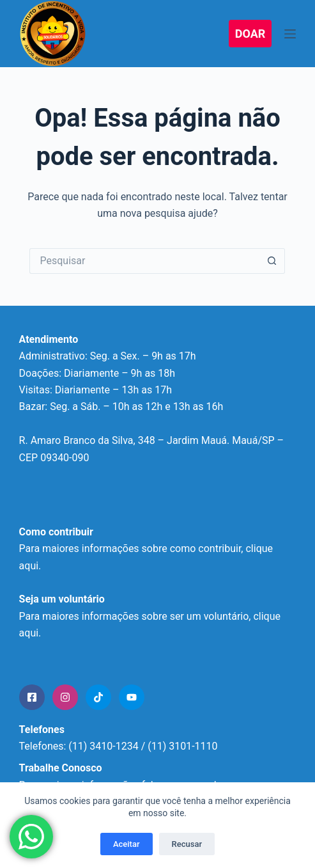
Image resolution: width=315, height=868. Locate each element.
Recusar (187, 844)
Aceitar (127, 844)
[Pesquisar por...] (144, 261)
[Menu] (290, 34)
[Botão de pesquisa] (272, 261)
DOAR (250, 34)
